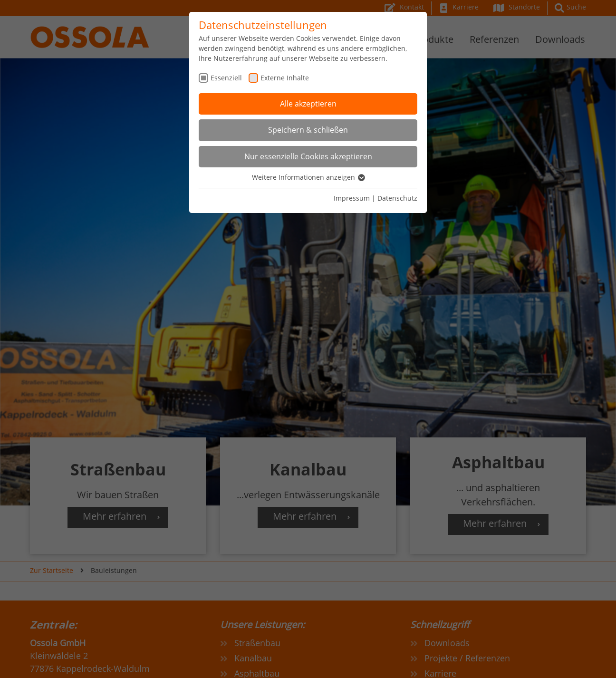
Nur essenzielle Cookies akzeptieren (308, 156)
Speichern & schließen (308, 130)
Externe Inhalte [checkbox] (285, 78)
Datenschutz (397, 198)
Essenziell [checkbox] (226, 78)
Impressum (352, 198)
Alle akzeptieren (308, 104)
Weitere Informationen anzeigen (308, 177)
